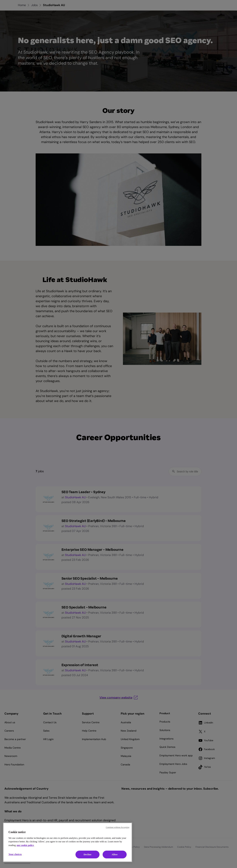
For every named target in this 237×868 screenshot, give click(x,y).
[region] (68, 842)
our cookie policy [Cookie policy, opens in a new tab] (25, 845)
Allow (115, 854)
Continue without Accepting (118, 827)
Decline (87, 854)
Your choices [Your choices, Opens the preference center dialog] (15, 854)
